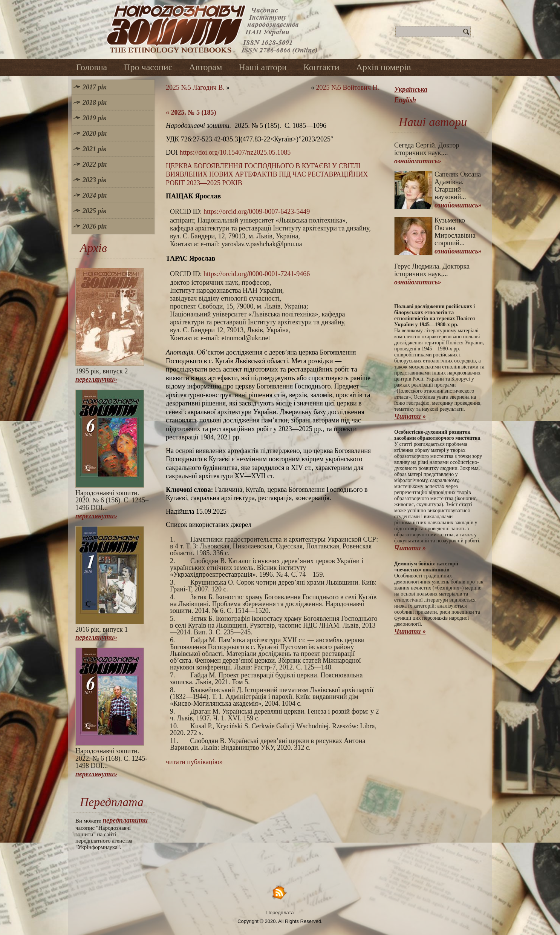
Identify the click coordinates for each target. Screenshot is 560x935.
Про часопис (148, 67)
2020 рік (95, 134)
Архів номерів (384, 67)
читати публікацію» (194, 762)
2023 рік (95, 180)
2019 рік (95, 118)
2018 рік (95, 103)
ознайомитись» (418, 161)
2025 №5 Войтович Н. (347, 88)
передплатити (125, 820)
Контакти (321, 67)
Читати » (410, 416)
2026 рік (95, 226)
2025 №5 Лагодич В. (195, 88)
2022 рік (95, 164)
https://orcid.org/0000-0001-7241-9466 (257, 274)
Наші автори (263, 67)
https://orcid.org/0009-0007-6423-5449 (257, 212)
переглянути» (96, 379)
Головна (92, 67)
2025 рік (95, 211)
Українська (411, 89)
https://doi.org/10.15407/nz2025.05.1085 (235, 152)
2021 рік (95, 149)
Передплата (280, 913)
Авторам (205, 67)
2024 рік (95, 195)
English (405, 100)
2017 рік (95, 87)
